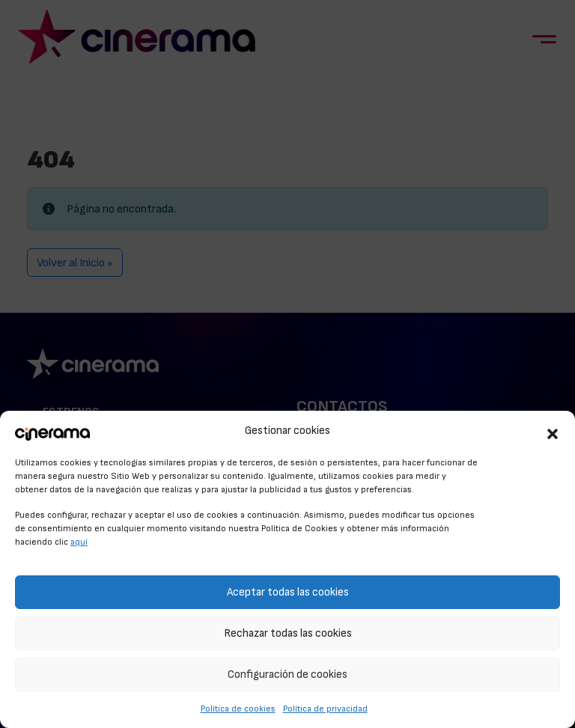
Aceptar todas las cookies (288, 592)
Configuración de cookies (287, 675)
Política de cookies (238, 709)
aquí (79, 542)
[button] (553, 432)
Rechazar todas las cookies (288, 633)
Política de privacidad (325, 709)
